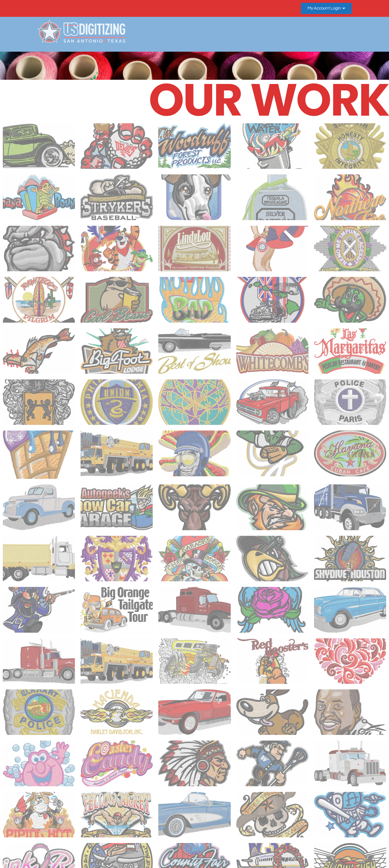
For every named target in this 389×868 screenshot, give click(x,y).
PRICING (246, 31)
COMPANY (156, 31)
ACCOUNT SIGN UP (324, 31)
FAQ (220, 31)
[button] (326, 8)
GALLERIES (192, 31)
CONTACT (279, 31)
